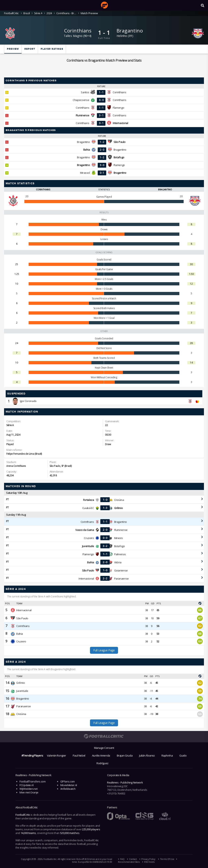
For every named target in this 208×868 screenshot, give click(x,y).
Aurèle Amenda (101, 755)
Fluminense (121, 530)
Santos (85, 92)
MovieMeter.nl (69, 785)
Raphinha (167, 755)
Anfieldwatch (68, 789)
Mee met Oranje (29, 792)
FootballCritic (23, 815)
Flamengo (118, 108)
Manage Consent (104, 748)
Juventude (22, 691)
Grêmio (21, 683)
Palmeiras (120, 554)
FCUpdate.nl (27, 785)
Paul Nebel (79, 755)
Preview (13, 49)
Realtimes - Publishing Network (125, 782)
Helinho (122, 36)
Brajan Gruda (125, 755)
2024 (49, 13)
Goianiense (121, 570)
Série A (38, 13)
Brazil (27, 13)
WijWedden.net (28, 789)
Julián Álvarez (147, 755)
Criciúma (119, 500)
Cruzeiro (89, 538)
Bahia (20, 634)
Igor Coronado (28, 401)
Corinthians (78, 31)
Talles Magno (73, 36)
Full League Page (104, 650)
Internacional (86, 579)
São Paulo (22, 618)
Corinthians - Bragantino (66, 13)
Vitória (118, 562)
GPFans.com (68, 781)
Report (30, 49)
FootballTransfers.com (32, 781)
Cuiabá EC (88, 508)
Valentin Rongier (56, 755)
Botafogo (120, 546)
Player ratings (52, 49)
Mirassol (85, 173)
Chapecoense (81, 100)
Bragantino (130, 31)
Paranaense (121, 579)
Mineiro (119, 538)
